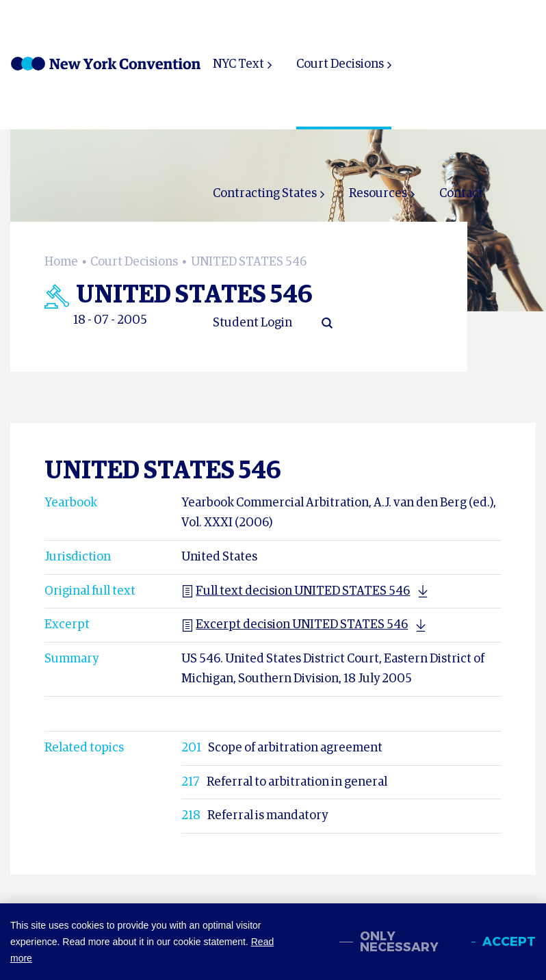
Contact (461, 194)
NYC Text (238, 64)
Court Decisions (340, 64)
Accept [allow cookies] (509, 942)
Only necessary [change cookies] (399, 942)
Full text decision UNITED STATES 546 (296, 591)
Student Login (252, 323)
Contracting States (265, 194)
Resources (378, 194)
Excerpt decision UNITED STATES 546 (295, 625)
